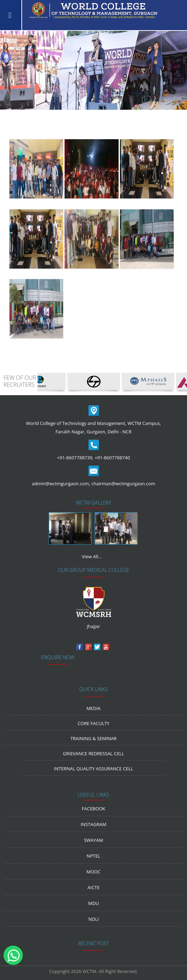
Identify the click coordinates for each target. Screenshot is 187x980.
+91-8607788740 (112, 458)
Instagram (93, 824)
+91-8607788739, (75, 458)
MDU (93, 903)
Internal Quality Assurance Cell (94, 769)
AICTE (93, 887)
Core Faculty (93, 723)
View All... (92, 556)
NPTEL (93, 856)
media (93, 708)
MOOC (93, 872)
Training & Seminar (94, 738)
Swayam (93, 840)
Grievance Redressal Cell (93, 753)
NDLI (94, 919)
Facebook (93, 809)
